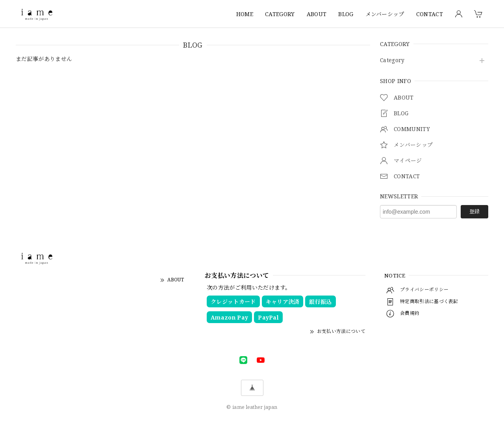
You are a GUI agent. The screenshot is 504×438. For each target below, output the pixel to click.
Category (393, 60)
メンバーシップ (385, 14)
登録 (474, 211)
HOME (245, 14)
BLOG (346, 14)
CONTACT (430, 14)
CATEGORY (280, 14)
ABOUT (317, 14)
